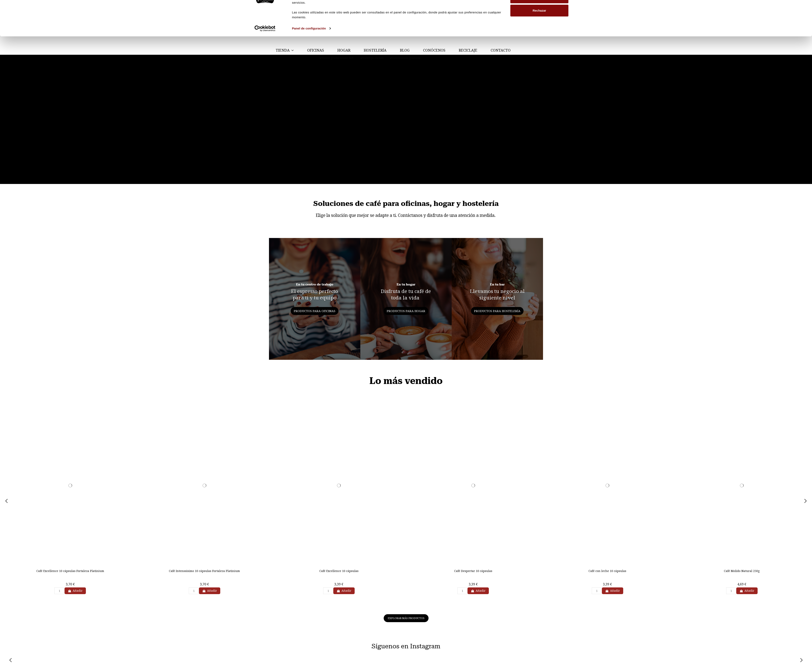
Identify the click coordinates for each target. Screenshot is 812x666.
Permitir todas (539, 11)
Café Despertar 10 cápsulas (473, 571)
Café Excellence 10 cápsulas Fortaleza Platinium (70, 571)
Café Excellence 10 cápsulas (339, 571)
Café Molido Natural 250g (742, 571)
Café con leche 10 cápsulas (607, 571)
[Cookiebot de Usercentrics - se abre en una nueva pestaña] (265, 55)
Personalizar (539, 24)
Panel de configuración (309, 55)
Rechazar (539, 37)
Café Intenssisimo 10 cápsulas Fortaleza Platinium (204, 571)
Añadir (75, 591)
